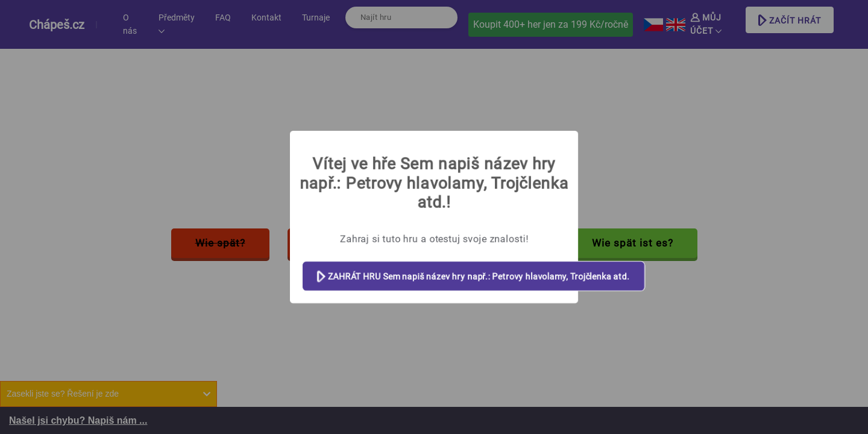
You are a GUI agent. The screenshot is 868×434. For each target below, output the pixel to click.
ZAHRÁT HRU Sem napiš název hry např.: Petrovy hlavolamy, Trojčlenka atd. (473, 277)
